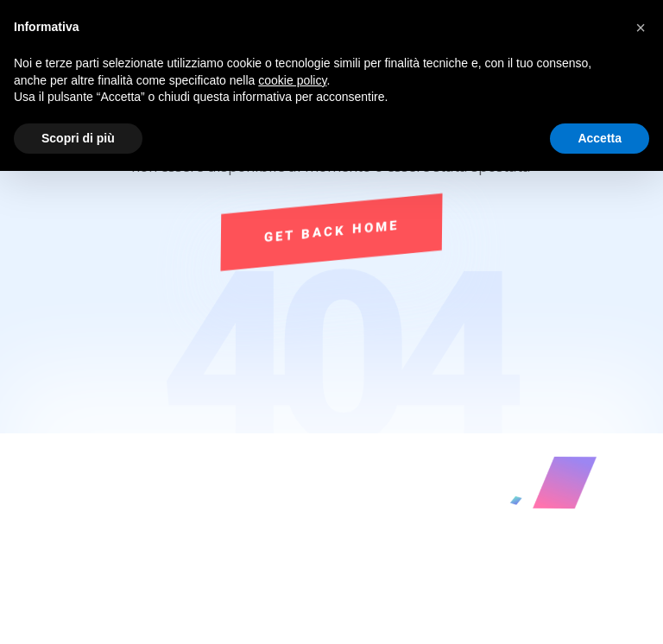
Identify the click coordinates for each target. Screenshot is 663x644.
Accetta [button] (600, 138)
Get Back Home (331, 231)
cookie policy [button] (292, 80)
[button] (641, 28)
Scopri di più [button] (78, 138)
